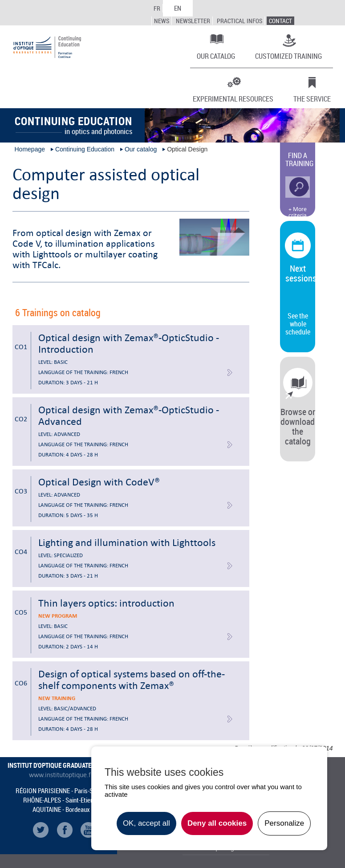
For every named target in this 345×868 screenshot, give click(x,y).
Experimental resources (233, 98)
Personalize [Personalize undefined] (284, 823)
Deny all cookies (217, 823)
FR (157, 8)
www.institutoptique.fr (61, 775)
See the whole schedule (298, 324)
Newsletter (193, 21)
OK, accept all (146, 823)
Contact (280, 21)
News (162, 21)
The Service (312, 98)
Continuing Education (85, 149)
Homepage (30, 149)
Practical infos (239, 21)
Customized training (288, 56)
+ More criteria (298, 212)
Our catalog (216, 56)
